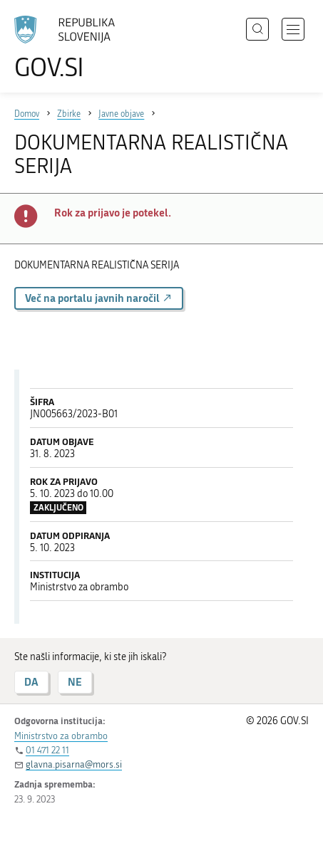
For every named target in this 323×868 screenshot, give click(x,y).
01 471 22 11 (47, 750)
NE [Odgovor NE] (75, 682)
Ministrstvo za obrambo (61, 736)
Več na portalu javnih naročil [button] (99, 298)
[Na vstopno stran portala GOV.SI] (71, 48)
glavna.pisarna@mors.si (74, 764)
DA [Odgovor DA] (31, 682)
